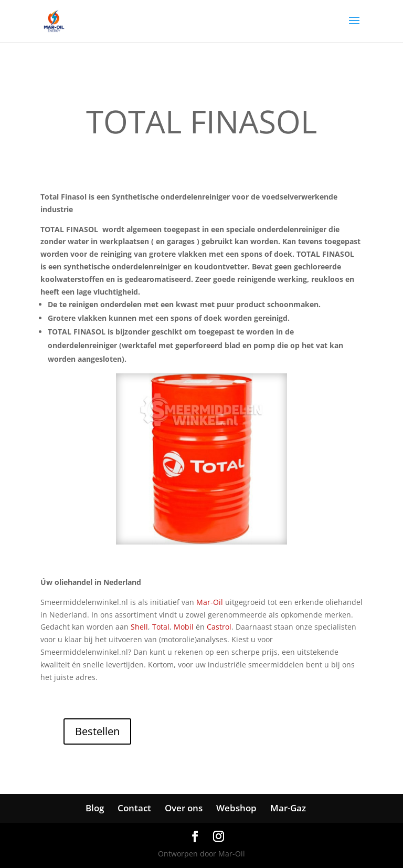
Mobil (184, 627)
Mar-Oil (210, 602)
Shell (139, 627)
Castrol (219, 627)
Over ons (184, 808)
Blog (95, 808)
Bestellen (97, 731)
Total (161, 627)
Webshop (236, 808)
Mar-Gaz (288, 808)
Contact (134, 808)
